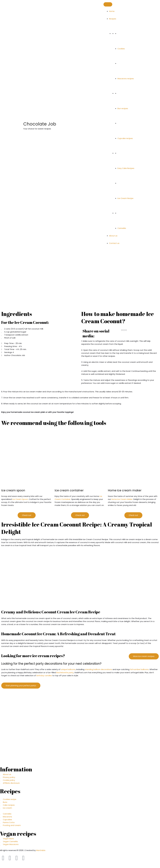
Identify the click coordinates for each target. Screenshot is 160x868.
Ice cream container (70, 490)
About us (113, 236)
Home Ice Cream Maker (122, 499)
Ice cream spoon (14, 490)
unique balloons (68, 669)
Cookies (121, 49)
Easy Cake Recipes (126, 168)
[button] (122, 330)
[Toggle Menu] (108, 4)
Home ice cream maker (126, 490)
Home (112, 11)
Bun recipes (123, 108)
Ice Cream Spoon (20, 499)
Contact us (114, 243)
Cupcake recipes (125, 138)
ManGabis (41, 852)
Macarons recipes (126, 79)
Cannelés (122, 228)
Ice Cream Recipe (126, 198)
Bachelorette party (65, 672)
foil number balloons (140, 669)
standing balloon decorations (99, 669)
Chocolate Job (53, 123)
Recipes (113, 19)
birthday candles (44, 675)
